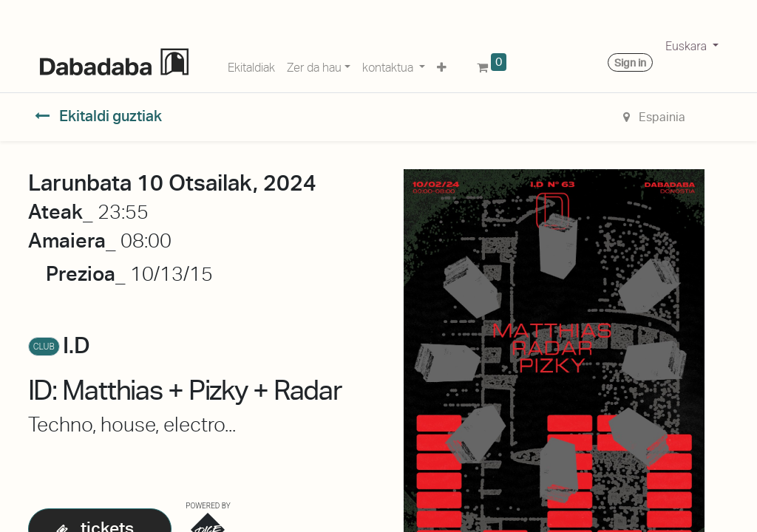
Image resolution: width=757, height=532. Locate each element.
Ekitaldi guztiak (98, 116)
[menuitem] (251, 65)
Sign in (630, 63)
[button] (442, 65)
